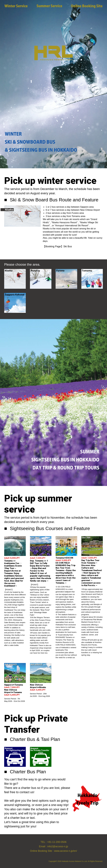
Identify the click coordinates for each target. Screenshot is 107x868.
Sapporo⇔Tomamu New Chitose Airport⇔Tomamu (15, 690)
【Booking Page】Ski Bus (57, 246)
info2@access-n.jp (58, 846)
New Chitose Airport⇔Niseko (39, 687)
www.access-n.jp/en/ (66, 851)
